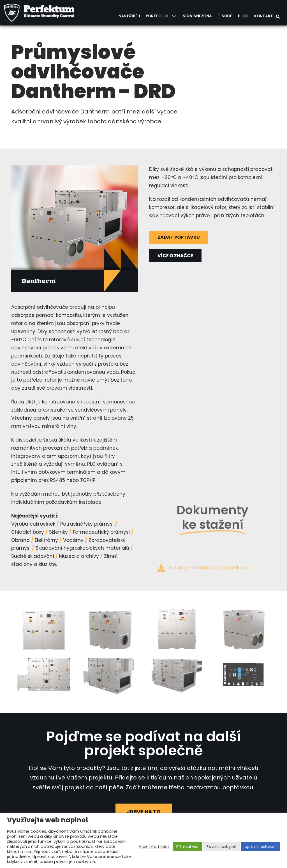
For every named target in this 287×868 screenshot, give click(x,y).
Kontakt (264, 16)
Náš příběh (129, 16)
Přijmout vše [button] (187, 847)
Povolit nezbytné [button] (222, 847)
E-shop (225, 16)
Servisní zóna (197, 16)
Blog (243, 16)
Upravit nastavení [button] (261, 847)
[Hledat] (278, 16)
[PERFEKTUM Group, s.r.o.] (41, 13)
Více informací (154, 846)
